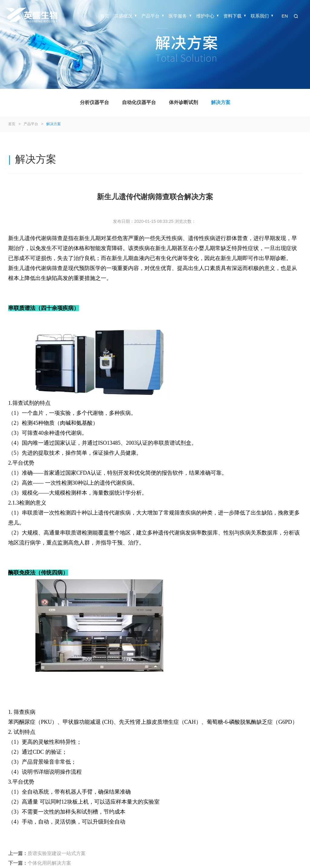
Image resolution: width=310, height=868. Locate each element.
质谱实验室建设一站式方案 (57, 853)
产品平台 (153, 16)
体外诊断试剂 (183, 102)
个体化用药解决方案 (49, 863)
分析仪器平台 (94, 102)
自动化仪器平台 (139, 102)
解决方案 (221, 102)
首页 (105, 16)
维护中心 (207, 16)
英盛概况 (125, 16)
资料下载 (235, 16)
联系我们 (262, 16)
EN (285, 16)
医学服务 (180, 16)
